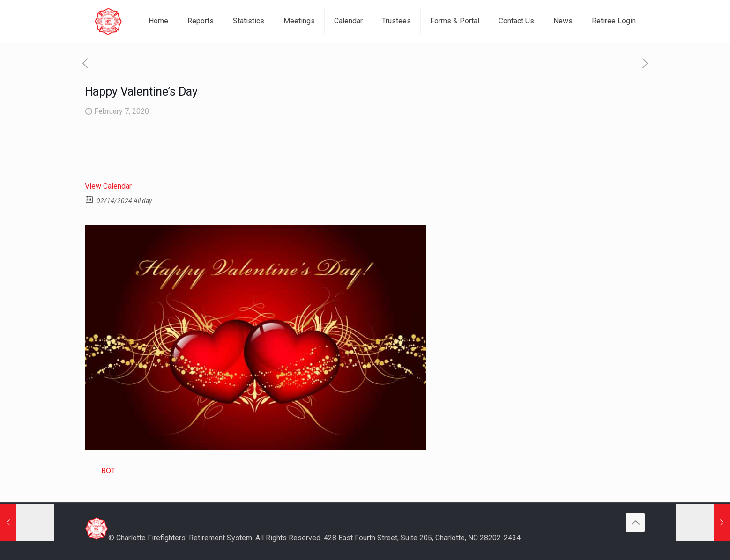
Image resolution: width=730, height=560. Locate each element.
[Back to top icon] (635, 523)
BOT (108, 471)
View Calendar (108, 186)
